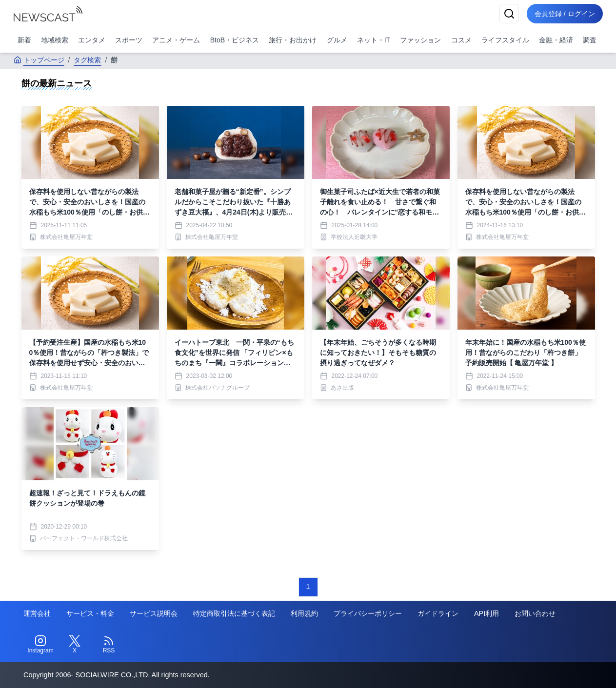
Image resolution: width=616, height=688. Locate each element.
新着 (24, 40)
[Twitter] (75, 645)
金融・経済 (556, 40)
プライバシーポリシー (368, 613)
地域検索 (55, 40)
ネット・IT (374, 40)
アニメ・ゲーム (176, 40)
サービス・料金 (90, 613)
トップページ (39, 60)
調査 (590, 40)
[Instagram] (40, 645)
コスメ (461, 40)
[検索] (509, 14)
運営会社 (37, 613)
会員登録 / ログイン (565, 14)
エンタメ (92, 40)
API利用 (487, 613)
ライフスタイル (505, 40)
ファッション (420, 40)
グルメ (337, 40)
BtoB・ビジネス (235, 40)
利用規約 (304, 613)
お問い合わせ (535, 613)
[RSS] (109, 645)
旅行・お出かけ (293, 40)
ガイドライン (438, 613)
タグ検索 (87, 60)
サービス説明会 (154, 613)
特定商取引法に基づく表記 (234, 613)
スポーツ (129, 40)
